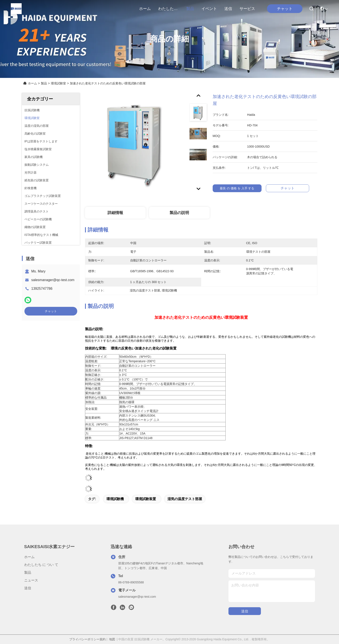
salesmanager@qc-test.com (53, 280)
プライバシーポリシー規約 (87, 639)
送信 (228, 9)
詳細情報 (115, 213)
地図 (112, 639)
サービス (247, 9)
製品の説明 (179, 213)
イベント (209, 9)
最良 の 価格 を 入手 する (239, 188)
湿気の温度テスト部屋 (185, 499)
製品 (190, 9)
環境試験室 (58, 83)
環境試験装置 (146, 499)
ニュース (31, 580)
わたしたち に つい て (169, 9)
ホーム (145, 9)
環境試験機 (115, 499)
